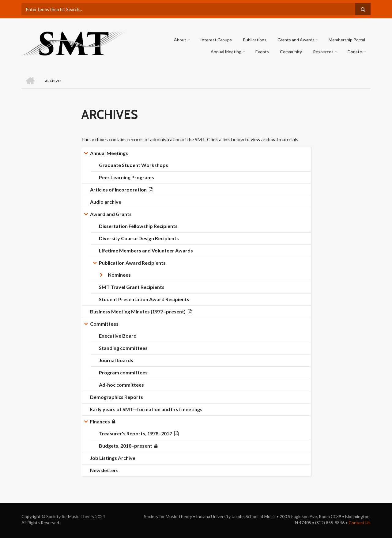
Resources (323, 52)
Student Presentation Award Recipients (144, 299)
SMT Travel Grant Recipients (132, 287)
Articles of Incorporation (118, 189)
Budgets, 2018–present (126, 446)
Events (262, 52)
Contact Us (360, 523)
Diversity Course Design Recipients (139, 238)
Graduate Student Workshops (134, 165)
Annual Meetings (109, 153)
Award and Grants (111, 214)
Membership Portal (347, 40)
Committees (104, 324)
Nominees (119, 275)
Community (291, 52)
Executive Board (118, 336)
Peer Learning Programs (126, 177)
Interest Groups (216, 40)
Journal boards (116, 360)
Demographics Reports (117, 397)
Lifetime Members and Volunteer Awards (146, 250)
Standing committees (123, 348)
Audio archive (106, 202)
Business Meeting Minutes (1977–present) (138, 311)
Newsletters (104, 470)
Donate (355, 52)
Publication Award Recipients (132, 263)
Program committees (123, 372)
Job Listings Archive (113, 458)
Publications (255, 40)
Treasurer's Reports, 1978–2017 (136, 433)
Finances (100, 421)
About (180, 40)
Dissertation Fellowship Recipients (138, 226)
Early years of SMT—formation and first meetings (146, 409)
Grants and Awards (296, 40)
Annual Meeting (226, 52)
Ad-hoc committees (121, 385)
